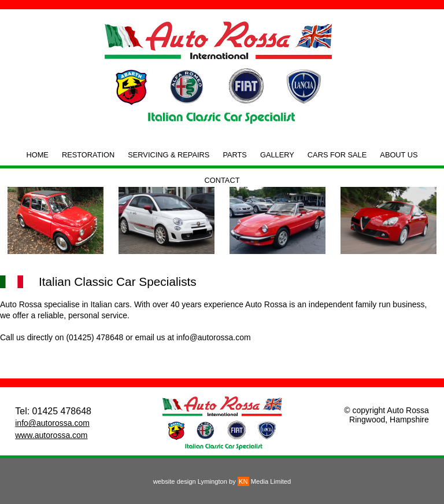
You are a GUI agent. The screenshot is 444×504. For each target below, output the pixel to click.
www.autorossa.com (51, 435)
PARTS (234, 155)
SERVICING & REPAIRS (169, 155)
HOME (37, 155)
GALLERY (277, 155)
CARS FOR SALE (337, 155)
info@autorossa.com (52, 423)
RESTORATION (88, 155)
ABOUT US (399, 155)
